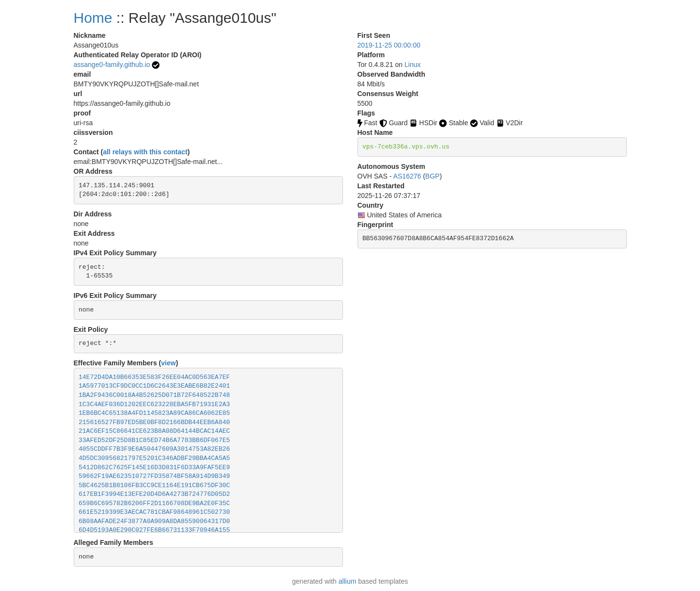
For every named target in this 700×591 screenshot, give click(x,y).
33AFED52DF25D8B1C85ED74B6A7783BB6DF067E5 (154, 440)
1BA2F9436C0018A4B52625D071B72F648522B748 (154, 395)
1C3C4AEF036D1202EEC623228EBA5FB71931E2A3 (154, 404)
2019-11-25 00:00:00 (389, 45)
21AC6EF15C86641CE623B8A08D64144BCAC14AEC (154, 431)
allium (348, 581)
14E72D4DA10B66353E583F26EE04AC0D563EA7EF (154, 377)
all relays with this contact (145, 152)
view (168, 363)
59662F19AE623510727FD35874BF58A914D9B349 (154, 476)
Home (93, 18)
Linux (413, 65)
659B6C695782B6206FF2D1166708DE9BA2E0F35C (154, 503)
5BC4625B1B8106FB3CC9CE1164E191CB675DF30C (154, 485)
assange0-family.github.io (112, 65)
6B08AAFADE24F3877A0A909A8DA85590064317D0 (154, 521)
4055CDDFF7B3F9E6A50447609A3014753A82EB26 (154, 449)
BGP (433, 176)
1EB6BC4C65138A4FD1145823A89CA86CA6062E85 (154, 413)
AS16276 (407, 176)
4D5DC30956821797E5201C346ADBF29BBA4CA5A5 (154, 458)
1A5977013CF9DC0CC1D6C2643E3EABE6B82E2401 (154, 386)
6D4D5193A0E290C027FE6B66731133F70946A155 (154, 530)
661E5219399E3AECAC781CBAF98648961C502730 (154, 512)
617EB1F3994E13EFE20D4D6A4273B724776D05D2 (154, 494)
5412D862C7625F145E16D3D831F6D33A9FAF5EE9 (154, 468)
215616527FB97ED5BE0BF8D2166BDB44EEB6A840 (154, 422)
